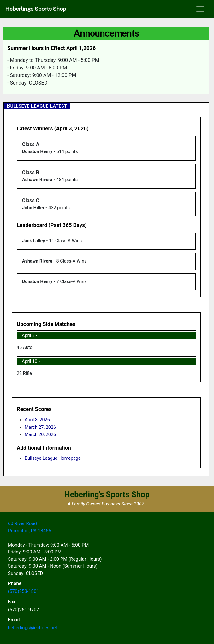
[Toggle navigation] (200, 9)
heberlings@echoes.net (33, 628)
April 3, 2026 (37, 420)
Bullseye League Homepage (53, 458)
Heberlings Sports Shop (36, 9)
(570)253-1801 (24, 591)
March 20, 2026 (40, 435)
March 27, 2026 (40, 427)
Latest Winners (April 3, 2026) (53, 128)
